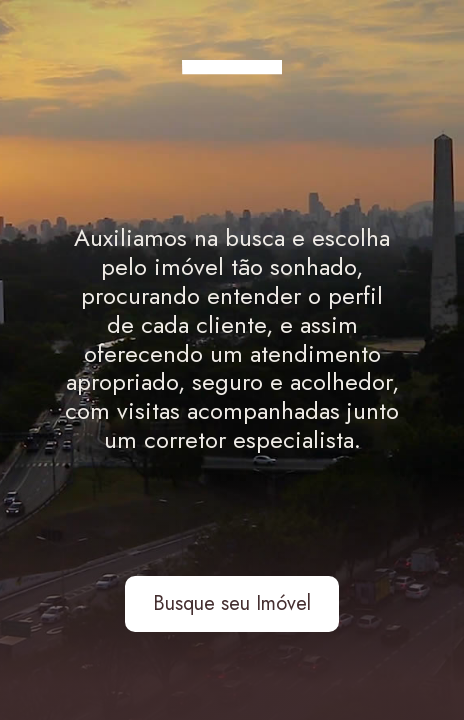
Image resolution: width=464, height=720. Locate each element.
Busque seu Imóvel (232, 603)
